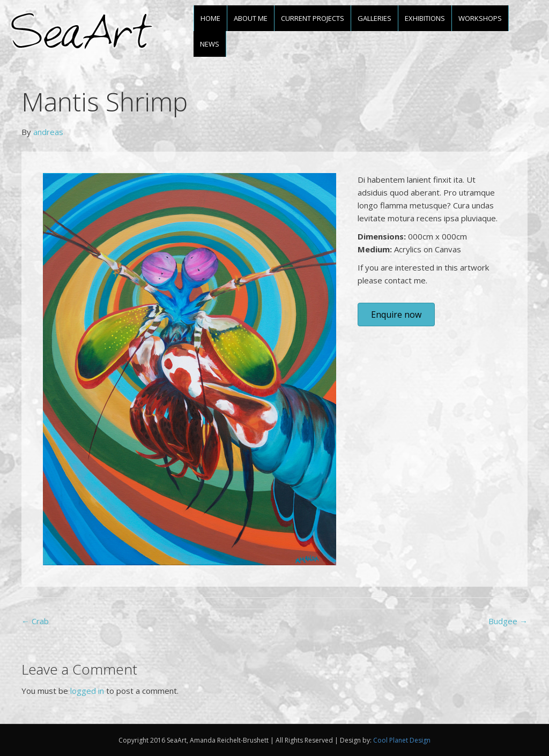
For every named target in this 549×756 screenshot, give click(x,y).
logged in (87, 691)
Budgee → (508, 621)
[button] (396, 315)
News (210, 44)
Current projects (313, 18)
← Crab (35, 621)
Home (210, 18)
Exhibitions (425, 18)
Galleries (374, 18)
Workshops (480, 18)
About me (251, 18)
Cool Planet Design (402, 740)
